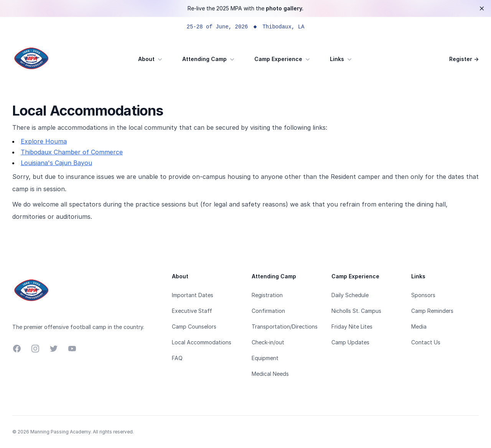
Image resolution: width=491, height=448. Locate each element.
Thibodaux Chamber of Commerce (72, 152)
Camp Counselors (194, 326)
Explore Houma (44, 141)
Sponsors (423, 295)
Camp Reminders (432, 311)
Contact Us (426, 342)
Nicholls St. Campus (356, 311)
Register (464, 59)
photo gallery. (285, 8)
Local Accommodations (202, 342)
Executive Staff (192, 311)
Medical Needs (270, 374)
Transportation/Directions (285, 326)
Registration (267, 295)
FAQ (177, 358)
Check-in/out (268, 342)
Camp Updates (350, 342)
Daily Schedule (350, 295)
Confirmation (268, 311)
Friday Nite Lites (352, 326)
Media (419, 326)
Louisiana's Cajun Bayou (56, 163)
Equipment (265, 358)
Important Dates (193, 295)
